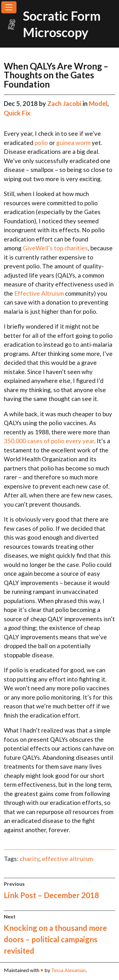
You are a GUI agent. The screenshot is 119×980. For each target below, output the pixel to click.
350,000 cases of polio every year (49, 441)
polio (41, 143)
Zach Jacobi (65, 103)
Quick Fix (17, 113)
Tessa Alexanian (68, 970)
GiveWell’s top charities (55, 248)
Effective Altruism (39, 293)
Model (98, 103)
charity (30, 858)
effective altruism (67, 858)
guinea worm (73, 143)
